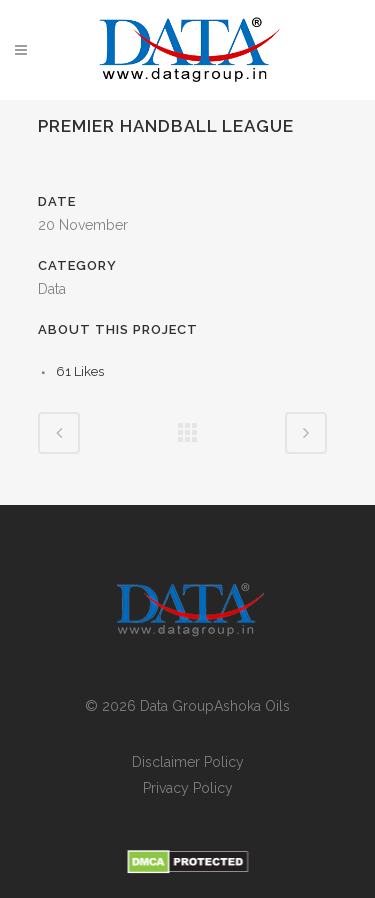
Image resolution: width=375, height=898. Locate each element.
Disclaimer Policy (188, 762)
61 (80, 371)
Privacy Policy (188, 788)
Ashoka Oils (252, 706)
